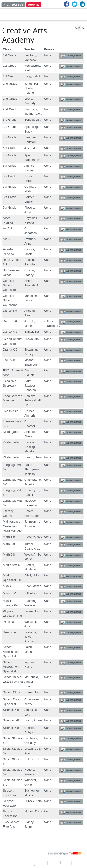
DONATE (34, 5)
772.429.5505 (13, 5)
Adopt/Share (74, 56)
